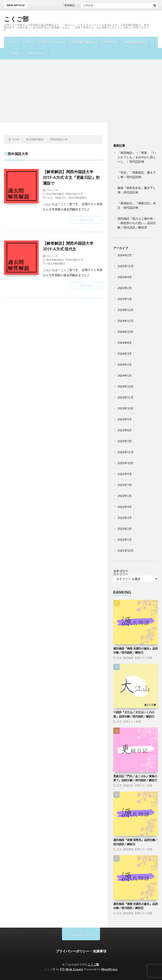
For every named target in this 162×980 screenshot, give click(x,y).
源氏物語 (128, 658)
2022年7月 (125, 485)
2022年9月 (125, 474)
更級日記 (128, 785)
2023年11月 (126, 397)
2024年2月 (125, 365)
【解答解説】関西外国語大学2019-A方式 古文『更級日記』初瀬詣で (71, 177)
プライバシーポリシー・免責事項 (81, 951)
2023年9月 (125, 419)
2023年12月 (126, 386)
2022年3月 (125, 518)
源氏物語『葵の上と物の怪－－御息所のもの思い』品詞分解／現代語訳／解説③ (137, 223)
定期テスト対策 (50, 42)
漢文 (28, 42)
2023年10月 (126, 408)
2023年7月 (125, 441)
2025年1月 (125, 299)
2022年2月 (125, 529)
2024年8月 (125, 343)
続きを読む (87, 220)
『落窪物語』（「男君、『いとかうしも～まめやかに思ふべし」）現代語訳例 (137, 157)
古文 (11, 42)
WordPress (109, 969)
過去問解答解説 (82, 42)
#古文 (50, 198)
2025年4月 (125, 277)
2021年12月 (126, 550)
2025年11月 (126, 266)
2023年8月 (125, 430)
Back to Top (81, 935)
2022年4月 (125, 507)
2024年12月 (126, 310)
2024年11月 (126, 321)
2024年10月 (126, 332)
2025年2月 (125, 288)
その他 (13, 54)
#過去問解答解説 (77, 198)
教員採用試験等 (134, 42)
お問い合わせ (35, 54)
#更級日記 (60, 198)
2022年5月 (125, 496)
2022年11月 (126, 452)
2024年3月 (125, 354)
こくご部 (16, 19)
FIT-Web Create (72, 969)
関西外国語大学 (74, 194)
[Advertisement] (81, 91)
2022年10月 (126, 463)
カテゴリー (121, 574)
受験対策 (109, 42)
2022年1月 (125, 540)
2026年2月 (125, 255)
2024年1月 (125, 375)
